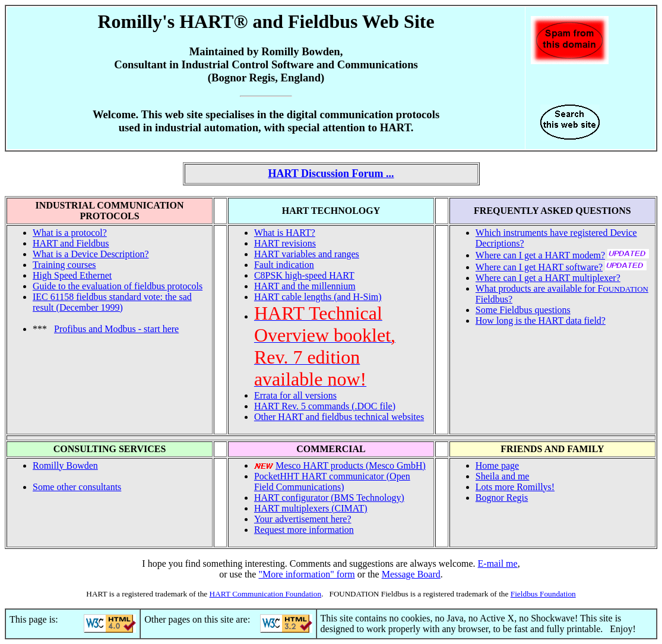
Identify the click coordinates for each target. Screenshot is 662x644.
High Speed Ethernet (72, 275)
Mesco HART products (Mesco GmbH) (351, 465)
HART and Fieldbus (71, 243)
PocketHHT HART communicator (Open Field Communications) (332, 482)
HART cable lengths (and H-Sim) (318, 297)
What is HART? (285, 233)
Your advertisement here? (303, 519)
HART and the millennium (305, 286)
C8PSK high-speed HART (304, 275)
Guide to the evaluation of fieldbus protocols (118, 286)
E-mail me (498, 563)
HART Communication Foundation (266, 594)
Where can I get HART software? (539, 267)
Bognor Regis (502, 498)
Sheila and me (503, 476)
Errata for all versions (295, 395)
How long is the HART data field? (541, 321)
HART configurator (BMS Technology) (329, 498)
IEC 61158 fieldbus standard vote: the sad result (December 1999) (112, 302)
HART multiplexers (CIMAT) (311, 508)
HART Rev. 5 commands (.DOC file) (325, 406)
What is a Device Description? (91, 254)
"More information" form (306, 574)
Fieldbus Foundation (543, 594)
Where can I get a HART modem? (540, 255)
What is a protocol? (70, 233)
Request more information (304, 530)
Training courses (64, 265)
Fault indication (284, 265)
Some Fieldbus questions (523, 310)
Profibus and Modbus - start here (116, 329)
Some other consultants (77, 487)
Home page (497, 465)
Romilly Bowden (65, 465)
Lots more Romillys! (515, 487)
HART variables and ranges (307, 254)
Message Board (411, 574)
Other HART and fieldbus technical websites (339, 417)
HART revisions (285, 243)
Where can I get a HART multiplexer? (548, 278)
